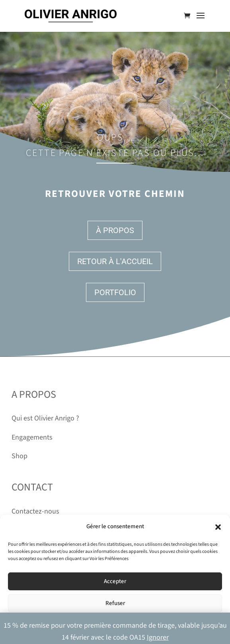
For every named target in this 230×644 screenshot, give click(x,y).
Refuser (115, 603)
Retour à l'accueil (115, 261)
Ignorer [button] (158, 637)
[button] (218, 527)
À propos (115, 230)
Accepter (115, 581)
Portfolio (115, 292)
